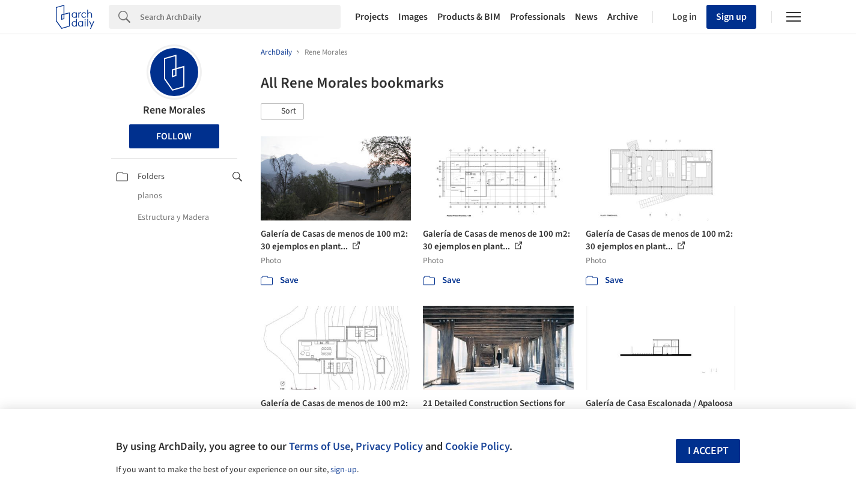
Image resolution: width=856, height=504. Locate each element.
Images (413, 17)
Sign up (731, 17)
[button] (282, 112)
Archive (623, 17)
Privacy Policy (389, 446)
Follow (174, 136)
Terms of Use (320, 446)
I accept (708, 451)
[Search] (240, 17)
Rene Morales (174, 110)
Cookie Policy (477, 446)
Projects (372, 17)
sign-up (344, 470)
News (586, 17)
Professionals (538, 17)
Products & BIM (469, 17)
